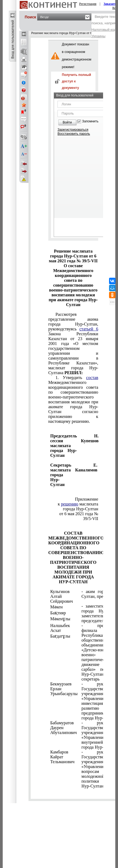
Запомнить (90, 121)
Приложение (87, 499)
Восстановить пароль (74, 134)
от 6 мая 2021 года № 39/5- (79, 516)
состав (92, 378)
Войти (67, 122)
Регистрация (88, 4)
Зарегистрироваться (73, 130)
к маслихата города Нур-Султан (78, 506)
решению (70, 504)
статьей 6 (89, 329)
